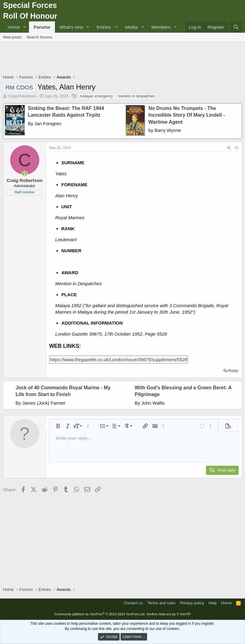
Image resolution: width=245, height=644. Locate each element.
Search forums (40, 37)
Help (213, 603)
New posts (12, 37)
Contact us (133, 603)
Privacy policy (192, 603)
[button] (25, 27)
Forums (42, 27)
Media (131, 27)
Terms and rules (161, 603)
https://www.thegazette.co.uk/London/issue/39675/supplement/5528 (119, 360)
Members (161, 27)
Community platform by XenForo (100, 614)
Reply (233, 371)
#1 (237, 148)
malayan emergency (96, 96)
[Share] (229, 148)
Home (14, 27)
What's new (71, 27)
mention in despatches (136, 96)
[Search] (236, 27)
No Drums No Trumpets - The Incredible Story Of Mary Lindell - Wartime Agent (187, 115)
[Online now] (25, 174)
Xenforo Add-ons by (168, 614)
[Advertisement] (123, 59)
